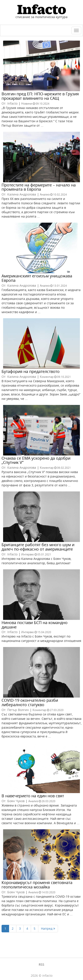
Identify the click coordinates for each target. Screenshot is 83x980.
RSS (41, 964)
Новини (27, 103)
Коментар (47, 377)
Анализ (45, 194)
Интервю (28, 554)
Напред (48, 928)
